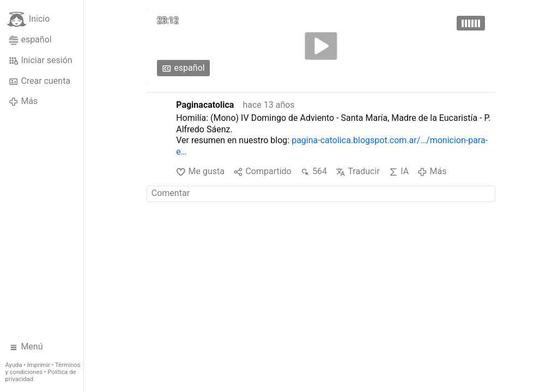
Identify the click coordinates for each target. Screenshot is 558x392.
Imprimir (39, 365)
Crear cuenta (40, 81)
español (30, 40)
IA (399, 172)
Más (23, 101)
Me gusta (200, 172)
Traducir (358, 172)
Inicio (28, 19)
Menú (26, 347)
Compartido (262, 172)
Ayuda (14, 365)
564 (314, 172)
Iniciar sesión (41, 60)
